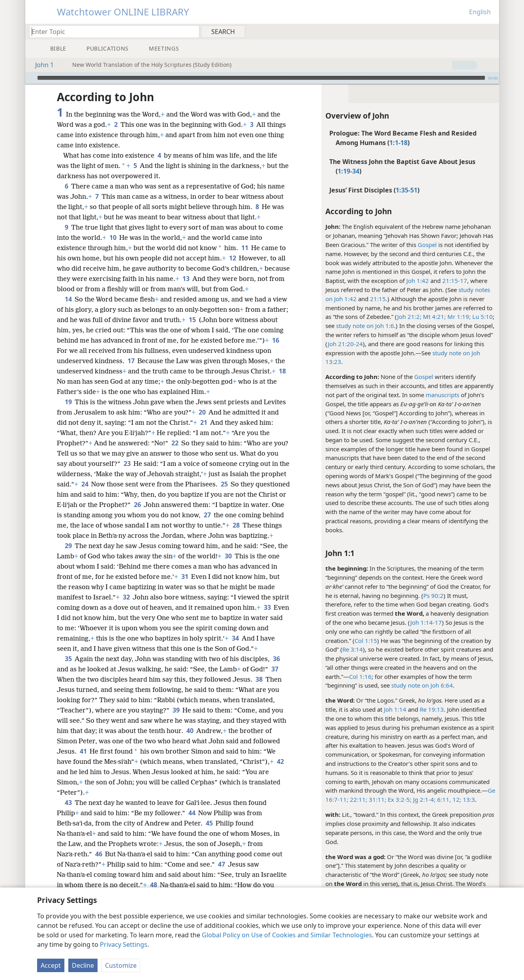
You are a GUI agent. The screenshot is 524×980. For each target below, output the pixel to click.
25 (224, 484)
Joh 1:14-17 (426, 622)
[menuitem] (490, 31)
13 (186, 279)
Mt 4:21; (434, 317)
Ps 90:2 (433, 596)
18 (282, 371)
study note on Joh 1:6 (365, 326)
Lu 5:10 (482, 317)
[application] (262, 78)
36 (276, 659)
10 (113, 237)
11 (245, 248)
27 (207, 515)
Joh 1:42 (418, 281)
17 (131, 361)
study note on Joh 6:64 (422, 685)
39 (176, 710)
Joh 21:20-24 (345, 344)
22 (175, 443)
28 (236, 525)
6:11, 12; (448, 799)
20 (202, 412)
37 (275, 669)
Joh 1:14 (395, 709)
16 (275, 340)
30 (228, 556)
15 (192, 320)
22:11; (358, 799)
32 (126, 597)
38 (259, 679)
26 (137, 505)
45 (209, 823)
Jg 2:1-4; (424, 799)
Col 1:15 (366, 641)
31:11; (377, 799)
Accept (51, 965)
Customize (121, 965)
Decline (83, 965)
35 (68, 659)
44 (192, 813)
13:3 (468, 799)
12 (232, 258)
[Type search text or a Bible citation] (111, 31)
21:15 (378, 299)
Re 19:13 (432, 709)
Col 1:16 (360, 677)
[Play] (30, 78)
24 (85, 484)
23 (127, 464)
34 (235, 638)
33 (267, 607)
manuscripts (442, 395)
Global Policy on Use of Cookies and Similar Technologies (287, 935)
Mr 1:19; (458, 317)
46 (99, 854)
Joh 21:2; (409, 317)
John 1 (40, 65)
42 (280, 761)
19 (68, 402)
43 (68, 803)
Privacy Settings (124, 944)
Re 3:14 (353, 649)
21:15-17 (455, 281)
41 (83, 751)
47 (221, 864)
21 (204, 422)
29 (68, 546)
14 (68, 299)
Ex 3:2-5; (399, 799)
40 (190, 731)
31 (185, 577)
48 (153, 885)
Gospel (427, 245)
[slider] (261, 78)
